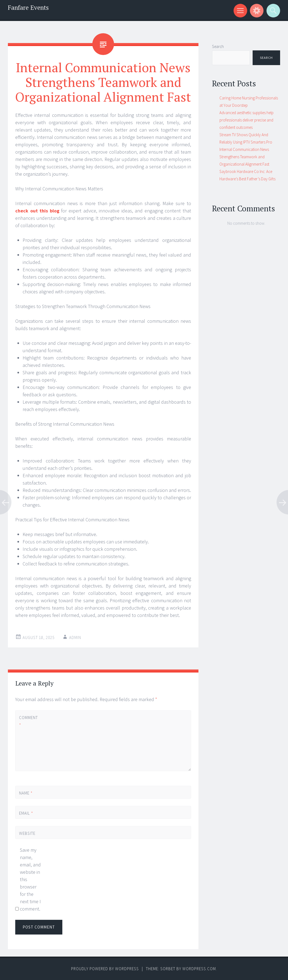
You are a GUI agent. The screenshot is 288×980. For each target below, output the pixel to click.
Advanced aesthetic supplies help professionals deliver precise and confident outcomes (246, 120)
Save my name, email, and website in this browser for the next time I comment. (30, 879)
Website (27, 833)
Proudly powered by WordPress (105, 969)
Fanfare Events (28, 7)
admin (75, 637)
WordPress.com (199, 969)
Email (26, 813)
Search (218, 46)
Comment (28, 721)
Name (26, 793)
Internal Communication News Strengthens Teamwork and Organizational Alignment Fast (244, 157)
